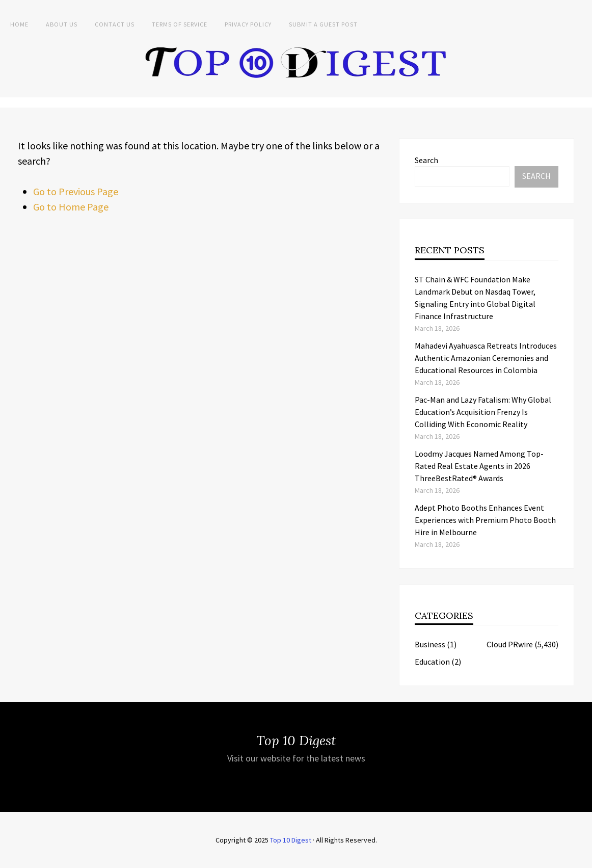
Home (19, 24)
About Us (62, 24)
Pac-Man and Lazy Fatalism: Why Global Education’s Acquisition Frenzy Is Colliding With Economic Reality (483, 412)
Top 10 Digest (291, 840)
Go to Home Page (71, 207)
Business (430, 644)
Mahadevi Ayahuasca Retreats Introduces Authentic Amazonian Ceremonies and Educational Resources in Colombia (486, 358)
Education (432, 662)
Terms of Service (180, 24)
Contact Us (115, 24)
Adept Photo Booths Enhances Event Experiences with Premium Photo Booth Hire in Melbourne (485, 520)
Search (426, 160)
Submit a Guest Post (323, 24)
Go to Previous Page (76, 191)
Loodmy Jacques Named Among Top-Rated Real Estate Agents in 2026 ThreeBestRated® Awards (479, 466)
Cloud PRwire (510, 644)
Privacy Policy (248, 24)
